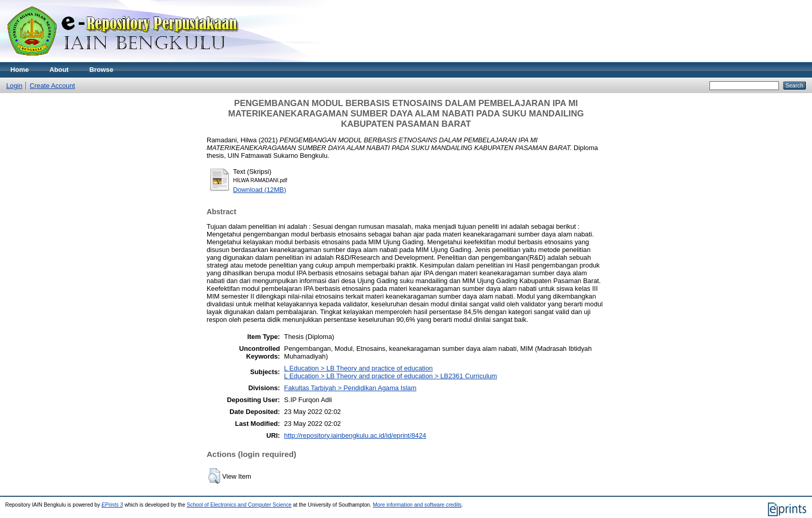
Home (20, 70)
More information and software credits (417, 505)
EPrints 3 (112, 505)
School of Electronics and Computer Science (239, 505)
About (59, 70)
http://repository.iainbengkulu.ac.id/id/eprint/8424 (355, 435)
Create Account (52, 86)
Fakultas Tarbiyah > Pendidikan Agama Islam (351, 388)
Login (14, 86)
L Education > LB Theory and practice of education (359, 368)
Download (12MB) (259, 190)
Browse (102, 70)
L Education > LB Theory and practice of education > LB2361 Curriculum (391, 376)
